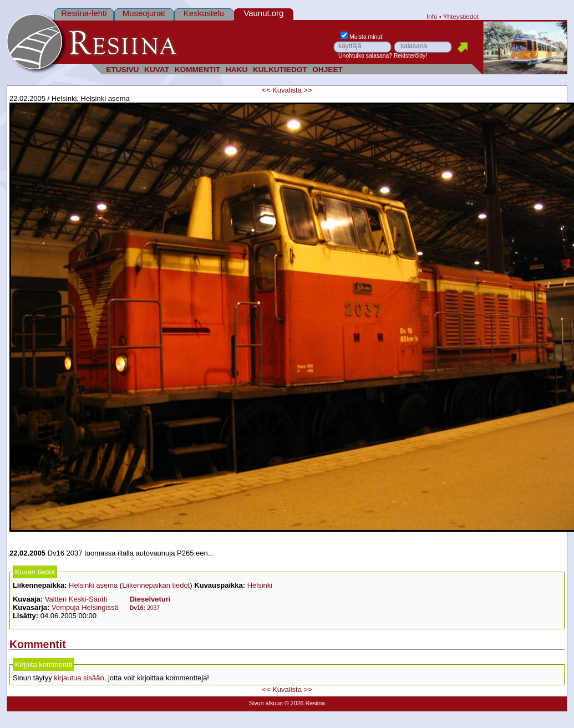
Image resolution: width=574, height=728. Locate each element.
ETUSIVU (122, 70)
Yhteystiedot (461, 16)
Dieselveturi (150, 599)
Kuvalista (287, 90)
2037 (153, 608)
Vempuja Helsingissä (85, 607)
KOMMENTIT (198, 70)
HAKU (237, 70)
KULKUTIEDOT (280, 70)
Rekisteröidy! (410, 56)
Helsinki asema (93, 585)
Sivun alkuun (266, 703)
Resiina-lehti (84, 13)
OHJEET (327, 70)
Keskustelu (204, 13)
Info (432, 16)
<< (266, 90)
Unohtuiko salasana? (365, 56)
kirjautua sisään (79, 678)
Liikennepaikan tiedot (156, 585)
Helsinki (260, 585)
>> (308, 90)
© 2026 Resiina (305, 703)
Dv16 (137, 608)
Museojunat (144, 13)
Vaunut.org (263, 13)
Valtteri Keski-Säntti (76, 599)
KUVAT (157, 70)
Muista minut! (362, 37)
